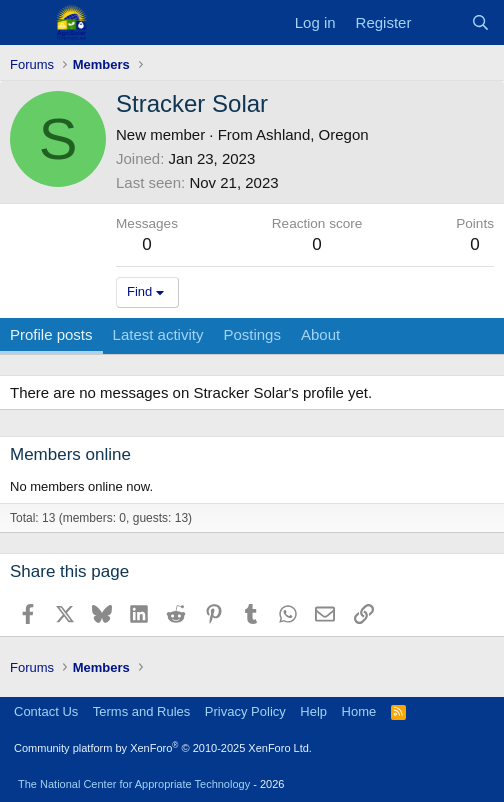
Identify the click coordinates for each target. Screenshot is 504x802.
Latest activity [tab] (158, 334)
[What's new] (440, 22)
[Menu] (27, 23)
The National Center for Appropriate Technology (134, 784)
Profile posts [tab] (51, 334)
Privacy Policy (245, 711)
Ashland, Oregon (312, 134)
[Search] (480, 22)
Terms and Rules (142, 711)
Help (313, 711)
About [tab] (320, 334)
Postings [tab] (252, 334)
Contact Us (46, 711)
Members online (70, 454)
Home (359, 711)
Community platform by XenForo (163, 748)
